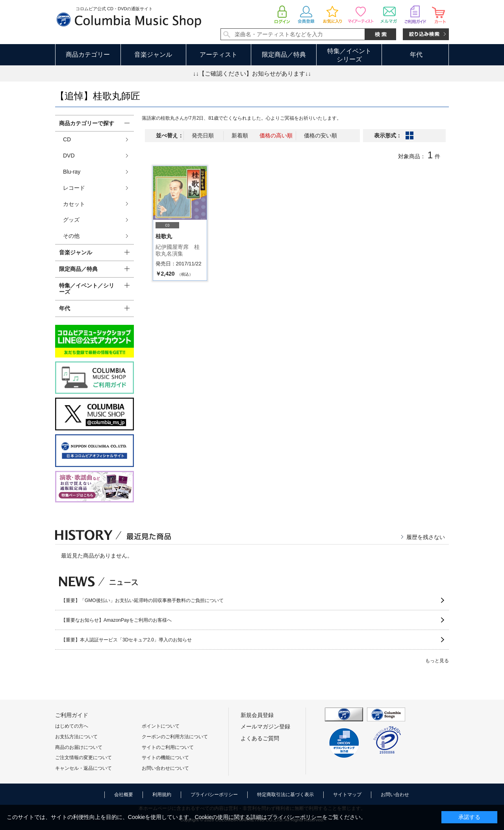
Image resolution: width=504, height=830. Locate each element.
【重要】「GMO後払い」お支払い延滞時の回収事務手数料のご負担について (142, 600)
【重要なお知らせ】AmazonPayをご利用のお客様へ (116, 620)
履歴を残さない (426, 537)
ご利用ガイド (72, 715)
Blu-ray (72, 172)
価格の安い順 (321, 135)
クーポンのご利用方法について (175, 737)
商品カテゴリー (88, 55)
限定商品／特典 (284, 55)
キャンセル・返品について (83, 768)
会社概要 (124, 795)
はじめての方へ (72, 726)
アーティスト (219, 55)
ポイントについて (161, 726)
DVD (69, 156)
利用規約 (162, 795)
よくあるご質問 (260, 738)
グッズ (71, 220)
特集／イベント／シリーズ (87, 289)
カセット (74, 204)
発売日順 (203, 135)
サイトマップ (347, 795)
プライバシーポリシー (214, 795)
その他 (71, 236)
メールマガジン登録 (265, 726)
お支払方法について (76, 737)
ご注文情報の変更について (83, 758)
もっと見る (437, 661)
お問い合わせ (395, 795)
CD (67, 139)
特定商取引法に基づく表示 (285, 795)
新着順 (240, 135)
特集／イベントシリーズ (349, 55)
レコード (74, 188)
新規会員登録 (257, 715)
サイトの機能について (165, 758)
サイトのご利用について (168, 747)
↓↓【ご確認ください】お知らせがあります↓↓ (252, 73)
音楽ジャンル (153, 55)
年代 (416, 55)
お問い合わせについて (165, 768)
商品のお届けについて (79, 747)
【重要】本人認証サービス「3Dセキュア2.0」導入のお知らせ (126, 640)
